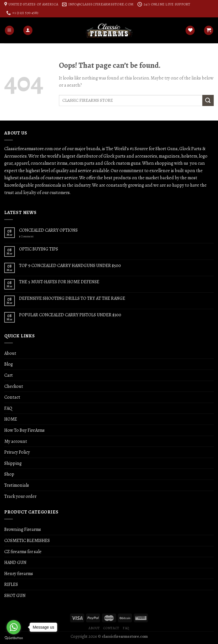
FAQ (8, 408)
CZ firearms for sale (23, 552)
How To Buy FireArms (24, 430)
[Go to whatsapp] (14, 627)
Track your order (20, 496)
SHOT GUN (15, 595)
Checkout (14, 386)
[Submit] (208, 100)
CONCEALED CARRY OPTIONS (48, 230)
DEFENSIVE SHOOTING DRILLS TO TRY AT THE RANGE (72, 298)
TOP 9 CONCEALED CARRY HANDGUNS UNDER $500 (70, 265)
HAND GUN (15, 562)
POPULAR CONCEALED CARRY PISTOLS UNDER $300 (70, 315)
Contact (12, 397)
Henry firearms (19, 573)
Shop (9, 474)
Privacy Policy (17, 452)
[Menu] (9, 30)
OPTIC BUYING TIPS (39, 249)
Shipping (13, 463)
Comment (26, 236)
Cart (9, 375)
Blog (9, 364)
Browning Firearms (23, 529)
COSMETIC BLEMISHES (27, 540)
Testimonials (17, 485)
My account (16, 441)
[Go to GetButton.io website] (14, 638)
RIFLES (11, 584)
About (10, 353)
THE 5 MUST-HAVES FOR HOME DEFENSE (59, 282)
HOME (11, 419)
